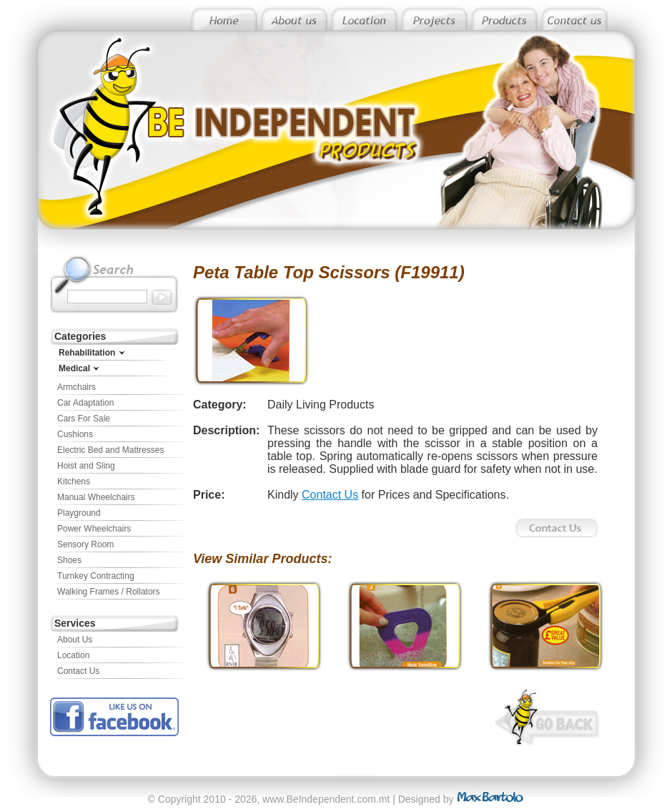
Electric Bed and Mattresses (110, 450)
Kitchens (74, 481)
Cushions (75, 434)
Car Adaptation (85, 403)
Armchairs (76, 387)
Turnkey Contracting (96, 576)
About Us (75, 640)
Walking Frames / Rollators (109, 592)
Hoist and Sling (86, 466)
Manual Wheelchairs (96, 497)
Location (73, 655)
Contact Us (78, 671)
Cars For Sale (84, 419)
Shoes (69, 560)
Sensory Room (85, 544)
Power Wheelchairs (94, 529)
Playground (79, 513)
